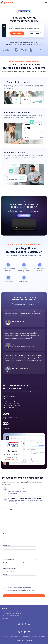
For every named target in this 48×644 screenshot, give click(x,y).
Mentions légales (13, 637)
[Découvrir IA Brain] (24, 12)
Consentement (42, 637)
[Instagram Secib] (7, 510)
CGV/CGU (35, 637)
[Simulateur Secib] (24, 501)
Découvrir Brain (24, 215)
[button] (46, 2)
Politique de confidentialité (25, 637)
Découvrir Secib (34, 33)
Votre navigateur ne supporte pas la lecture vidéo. (24, 225)
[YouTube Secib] (11, 510)
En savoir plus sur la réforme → (12, 460)
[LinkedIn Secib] (4, 510)
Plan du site (5, 637)
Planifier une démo (17, 33)
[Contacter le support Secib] (24, 491)
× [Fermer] (21, 441)
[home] (7, 2)
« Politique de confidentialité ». (25, 592)
